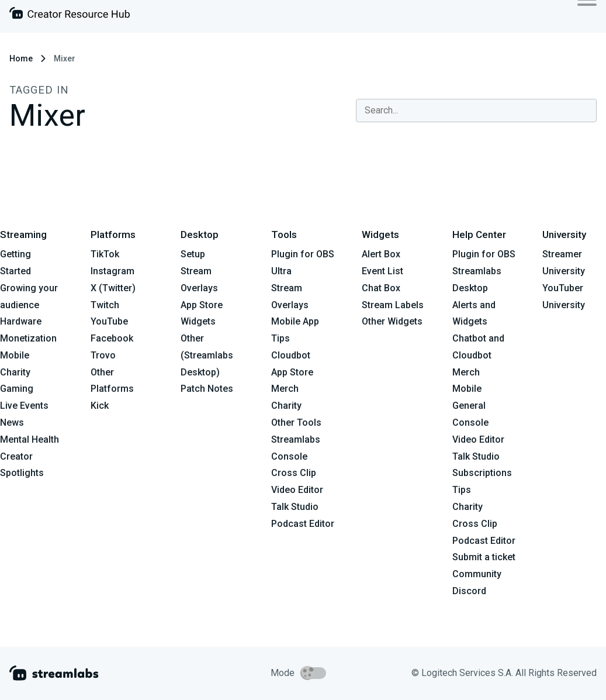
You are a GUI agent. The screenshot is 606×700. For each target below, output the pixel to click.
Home (21, 58)
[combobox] (476, 111)
